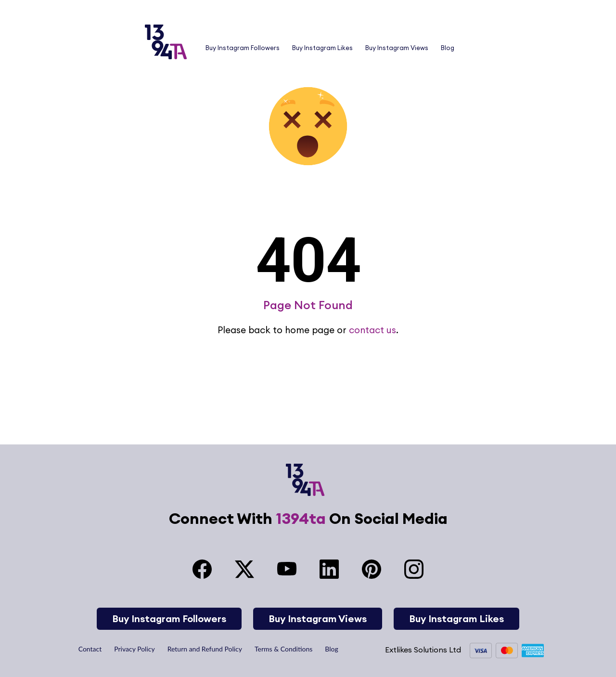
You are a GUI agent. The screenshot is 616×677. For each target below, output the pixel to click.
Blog (448, 48)
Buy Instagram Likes (322, 48)
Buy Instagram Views (397, 48)
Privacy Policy (134, 649)
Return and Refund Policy (205, 649)
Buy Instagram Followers (243, 48)
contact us (372, 330)
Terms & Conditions (283, 649)
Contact (90, 649)
